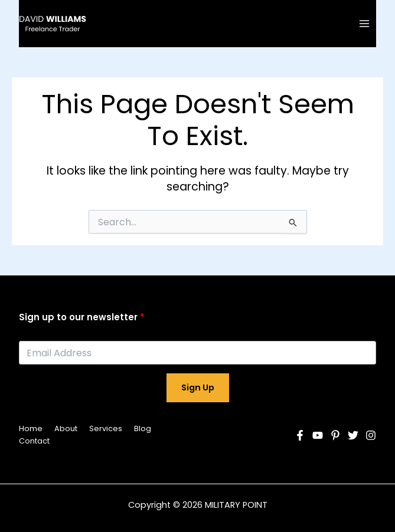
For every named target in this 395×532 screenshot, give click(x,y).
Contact (34, 441)
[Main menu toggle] (365, 23)
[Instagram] (371, 435)
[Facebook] (300, 435)
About (66, 428)
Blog (143, 428)
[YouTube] (318, 435)
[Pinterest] (335, 435)
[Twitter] (353, 435)
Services (106, 428)
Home (31, 428)
